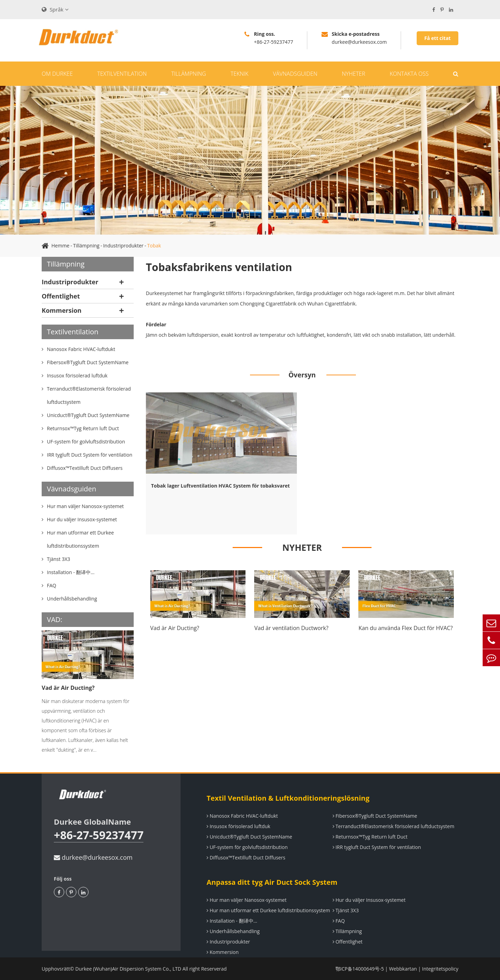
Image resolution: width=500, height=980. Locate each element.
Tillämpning (189, 74)
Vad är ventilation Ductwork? (291, 628)
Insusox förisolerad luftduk (238, 826)
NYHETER (302, 547)
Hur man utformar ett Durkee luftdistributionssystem (268, 910)
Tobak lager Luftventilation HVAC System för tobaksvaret (220, 486)
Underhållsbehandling (233, 931)
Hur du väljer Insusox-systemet (369, 900)
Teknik (239, 74)
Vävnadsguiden (295, 74)
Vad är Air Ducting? (68, 688)
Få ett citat (437, 38)
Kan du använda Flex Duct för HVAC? (406, 628)
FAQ (339, 921)
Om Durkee (57, 74)
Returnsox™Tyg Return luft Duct (370, 837)
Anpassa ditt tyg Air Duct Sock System (272, 882)
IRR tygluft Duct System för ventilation (377, 847)
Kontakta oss (409, 74)
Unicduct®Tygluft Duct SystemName (249, 837)
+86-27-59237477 (99, 835)
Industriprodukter (123, 246)
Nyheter (354, 74)
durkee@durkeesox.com (93, 857)
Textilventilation (122, 74)
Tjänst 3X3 (346, 910)
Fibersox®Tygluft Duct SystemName (375, 816)
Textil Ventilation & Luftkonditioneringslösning (288, 798)
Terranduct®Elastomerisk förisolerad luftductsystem (394, 826)
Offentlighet (61, 296)
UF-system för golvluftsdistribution (247, 847)
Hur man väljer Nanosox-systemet (247, 900)
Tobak (154, 246)
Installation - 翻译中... (232, 921)
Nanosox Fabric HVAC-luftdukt (242, 816)
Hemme (60, 246)
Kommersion (62, 310)
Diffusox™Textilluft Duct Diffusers (246, 857)
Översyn (302, 375)
